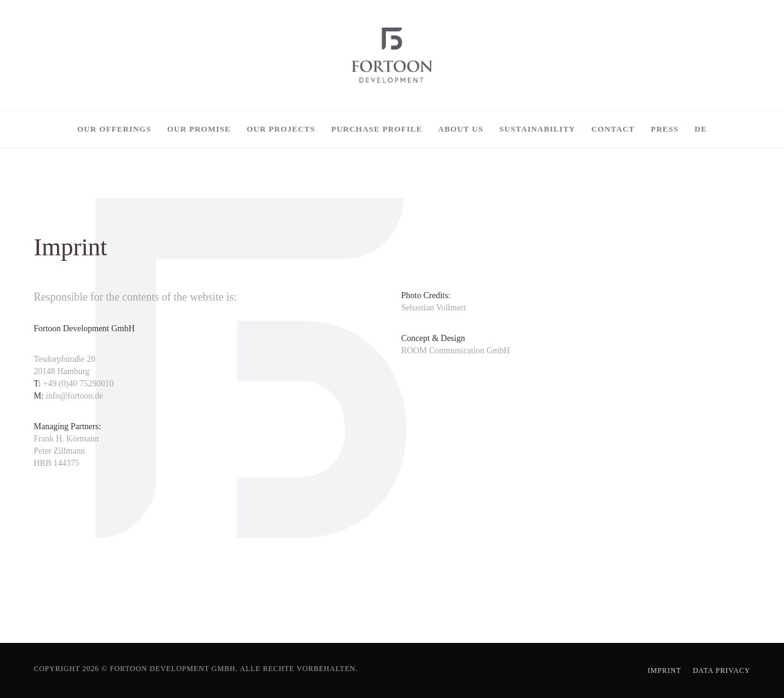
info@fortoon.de (73, 396)
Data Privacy (722, 670)
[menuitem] (701, 129)
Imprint (664, 670)
